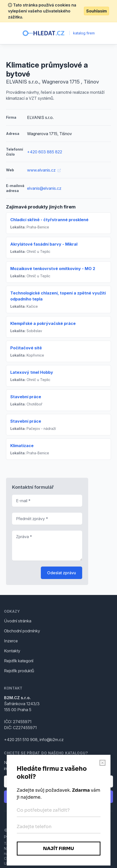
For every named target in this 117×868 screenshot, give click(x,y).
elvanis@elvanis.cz (44, 188)
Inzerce (11, 641)
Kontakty (12, 651)
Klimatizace (22, 446)
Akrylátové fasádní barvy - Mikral (44, 244)
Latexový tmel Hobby (32, 372)
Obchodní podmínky (22, 631)
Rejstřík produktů (19, 671)
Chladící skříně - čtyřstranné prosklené (49, 220)
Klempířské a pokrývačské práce (43, 323)
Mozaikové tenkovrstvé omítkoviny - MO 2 (53, 269)
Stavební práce (26, 397)
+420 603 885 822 (45, 152)
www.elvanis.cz (44, 170)
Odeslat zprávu (62, 573)
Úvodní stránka (18, 621)
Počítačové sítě (26, 348)
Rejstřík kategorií (19, 661)
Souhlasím (96, 11)
